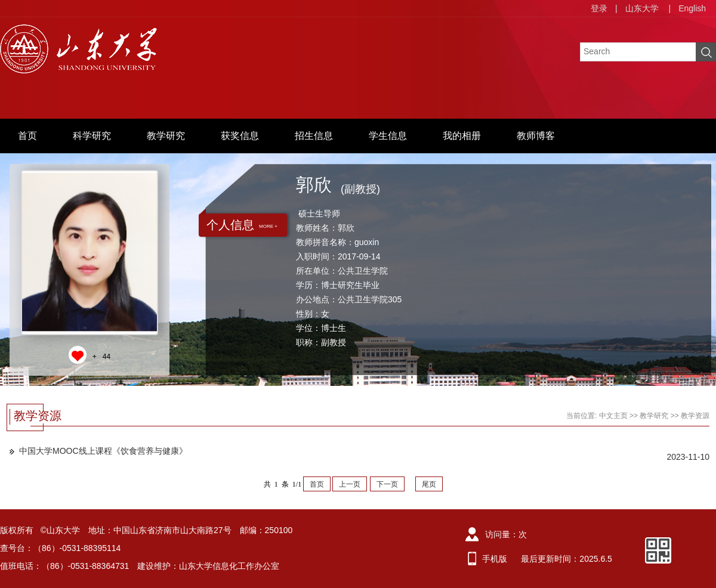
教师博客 (536, 136)
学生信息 (388, 136)
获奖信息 (240, 136)
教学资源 (695, 416)
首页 (27, 136)
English (692, 8)
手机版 (495, 559)
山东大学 (642, 8)
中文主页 (613, 416)
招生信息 (314, 136)
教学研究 (166, 136)
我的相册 (462, 136)
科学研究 (92, 136)
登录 (599, 8)
